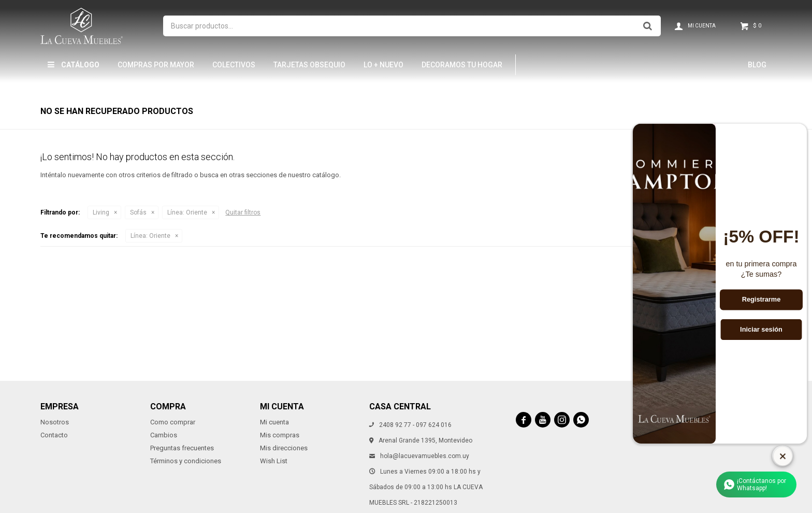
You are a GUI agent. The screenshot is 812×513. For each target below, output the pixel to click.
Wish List (274, 461)
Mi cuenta (274, 422)
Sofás (138, 212)
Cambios (164, 435)
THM (537, 65)
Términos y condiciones (186, 461)
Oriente (187, 212)
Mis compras (280, 435)
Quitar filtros (243, 212)
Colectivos (234, 65)
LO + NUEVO (383, 65)
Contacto (54, 435)
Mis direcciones (284, 448)
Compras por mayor (156, 65)
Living (101, 212)
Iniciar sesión (761, 330)
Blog (757, 65)
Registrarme (762, 300)
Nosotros (55, 422)
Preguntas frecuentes (182, 448)
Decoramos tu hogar (462, 65)
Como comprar (173, 422)
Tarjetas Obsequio (309, 65)
